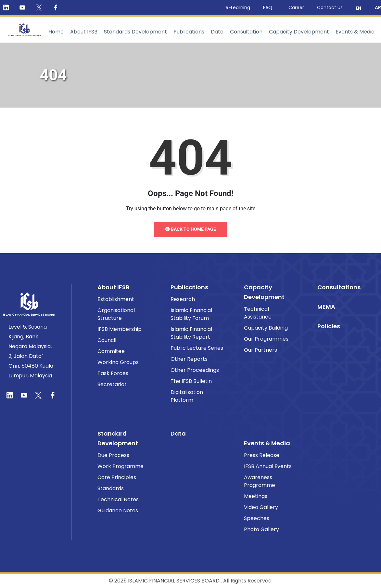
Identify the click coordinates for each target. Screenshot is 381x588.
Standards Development (135, 32)
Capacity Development (299, 32)
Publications (189, 32)
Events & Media (355, 32)
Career (296, 7)
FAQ (269, 8)
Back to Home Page (191, 229)
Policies (329, 326)
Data (217, 32)
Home (56, 32)
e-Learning (238, 7)
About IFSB (84, 32)
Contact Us (330, 7)
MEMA (326, 307)
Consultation (246, 32)
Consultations (339, 287)
